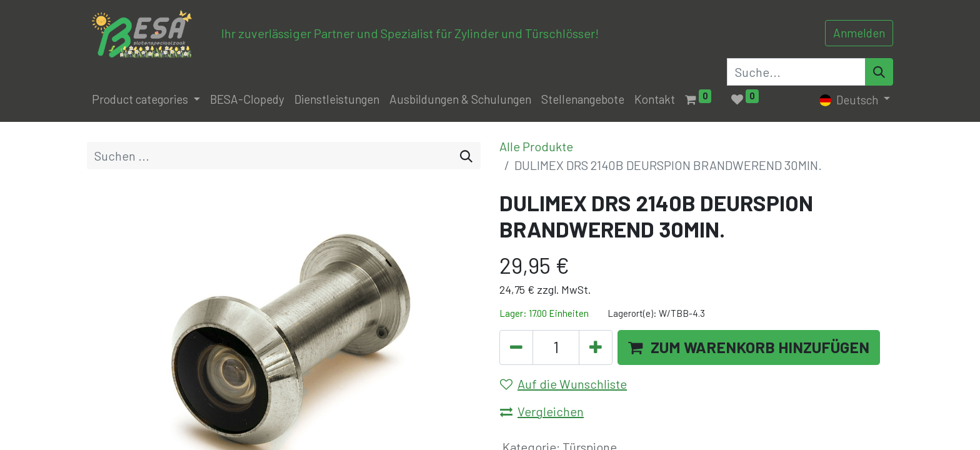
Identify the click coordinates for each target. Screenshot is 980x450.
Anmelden (859, 33)
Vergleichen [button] (542, 411)
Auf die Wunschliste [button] (563, 384)
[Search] (879, 72)
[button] (749, 347)
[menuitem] (247, 100)
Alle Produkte (536, 146)
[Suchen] (466, 156)
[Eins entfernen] (516, 347)
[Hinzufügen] (596, 347)
